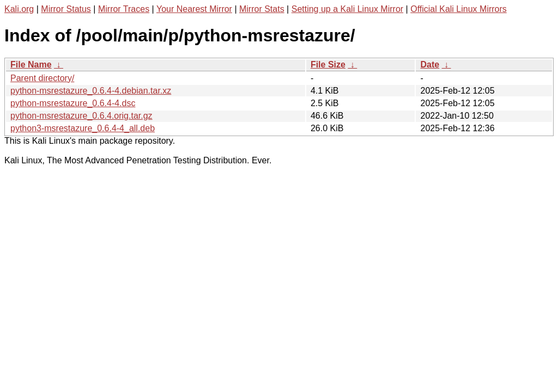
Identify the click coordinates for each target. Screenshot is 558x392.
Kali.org (19, 9)
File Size (328, 65)
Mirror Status (66, 9)
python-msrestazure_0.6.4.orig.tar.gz (81, 116)
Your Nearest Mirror (194, 9)
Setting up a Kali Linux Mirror (347, 9)
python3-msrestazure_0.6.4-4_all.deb (83, 128)
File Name (31, 65)
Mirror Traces (124, 9)
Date (430, 65)
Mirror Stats (262, 9)
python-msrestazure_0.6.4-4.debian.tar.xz (91, 91)
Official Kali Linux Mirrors (459, 9)
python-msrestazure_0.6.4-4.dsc (73, 103)
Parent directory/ (42, 78)
